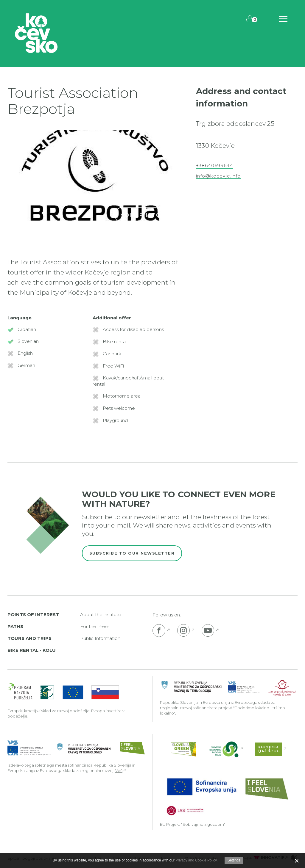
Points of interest (33, 614)
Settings (234, 860)
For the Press (95, 626)
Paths (15, 626)
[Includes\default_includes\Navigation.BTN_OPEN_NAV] (283, 19)
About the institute (101, 614)
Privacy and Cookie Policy (196, 860)
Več (119, 770)
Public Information (100, 638)
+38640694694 (214, 166)
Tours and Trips (29, 638)
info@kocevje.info (218, 176)
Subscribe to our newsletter (132, 553)
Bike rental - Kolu (32, 650)
